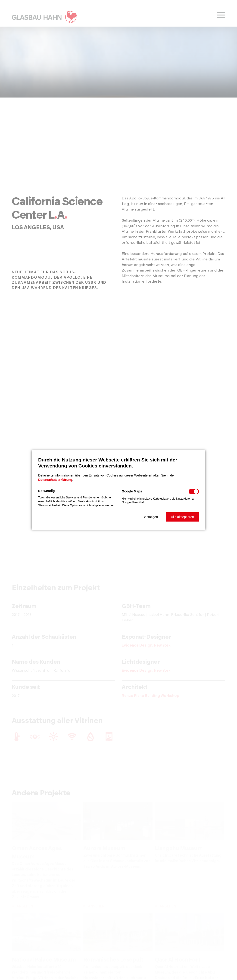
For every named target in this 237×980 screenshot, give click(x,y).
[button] (150, 517)
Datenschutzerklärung (55, 480)
